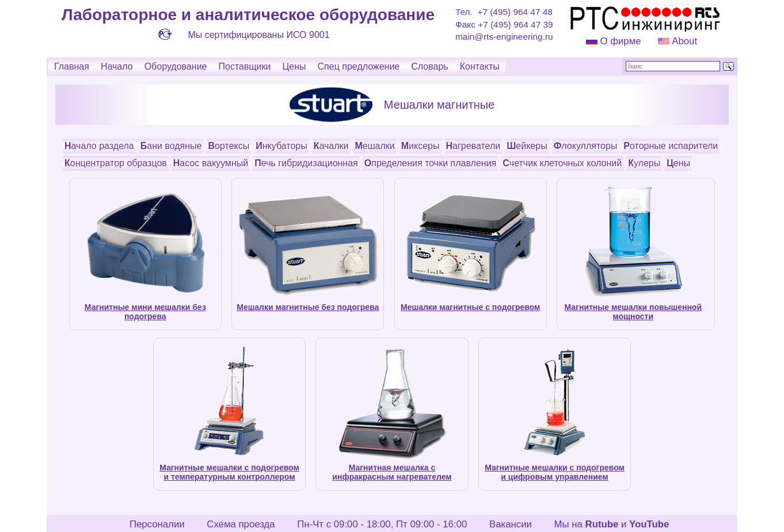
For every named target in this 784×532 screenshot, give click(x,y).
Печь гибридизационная (306, 163)
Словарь (429, 66)
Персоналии (157, 524)
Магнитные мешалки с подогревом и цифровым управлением (555, 472)
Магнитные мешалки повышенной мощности (633, 312)
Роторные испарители (671, 146)
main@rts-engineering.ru (504, 37)
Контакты (480, 66)
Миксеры (420, 146)
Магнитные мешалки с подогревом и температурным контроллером (229, 472)
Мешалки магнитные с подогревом (470, 307)
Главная (72, 66)
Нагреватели (473, 146)
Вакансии (511, 524)
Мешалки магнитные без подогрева (308, 307)
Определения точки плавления (431, 163)
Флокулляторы (586, 146)
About (683, 41)
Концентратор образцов (116, 163)
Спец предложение (359, 66)
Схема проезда (241, 524)
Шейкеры (527, 146)
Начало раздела (99, 146)
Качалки (331, 146)
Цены (294, 66)
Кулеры (644, 163)
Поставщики (244, 66)
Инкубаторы (281, 146)
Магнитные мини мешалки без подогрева (145, 312)
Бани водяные (171, 146)
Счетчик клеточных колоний (562, 163)
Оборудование (176, 66)
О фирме (620, 41)
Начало (117, 66)
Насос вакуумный (211, 163)
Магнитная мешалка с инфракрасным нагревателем (392, 472)
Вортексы (229, 146)
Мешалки (375, 146)
